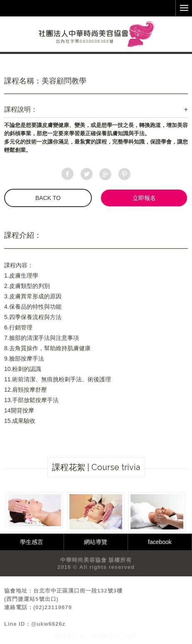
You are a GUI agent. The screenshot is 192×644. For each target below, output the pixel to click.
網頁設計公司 (120, 636)
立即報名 (144, 198)
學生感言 (32, 542)
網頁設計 (66, 636)
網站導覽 (96, 542)
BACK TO (48, 198)
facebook (160, 542)
